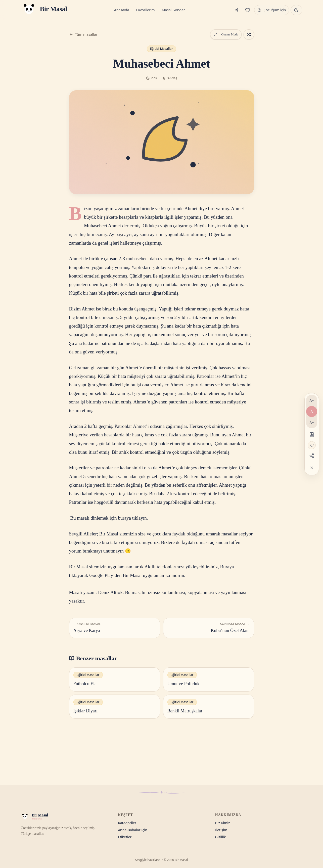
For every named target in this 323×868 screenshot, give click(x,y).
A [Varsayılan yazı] (312, 411)
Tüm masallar (83, 34)
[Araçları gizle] (312, 468)
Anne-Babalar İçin (133, 830)
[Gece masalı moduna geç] (296, 10)
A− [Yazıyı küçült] (312, 400)
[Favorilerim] (248, 10)
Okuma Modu (226, 34)
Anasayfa (122, 10)
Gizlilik (220, 837)
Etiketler (125, 837)
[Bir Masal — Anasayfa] (44, 10)
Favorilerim (146, 10)
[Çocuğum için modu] (272, 10)
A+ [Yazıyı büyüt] (312, 422)
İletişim (221, 830)
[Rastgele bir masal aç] (249, 34)
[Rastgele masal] (237, 10)
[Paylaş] (312, 456)
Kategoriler (127, 823)
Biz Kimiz (223, 823)
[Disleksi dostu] (312, 435)
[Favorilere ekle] (312, 445)
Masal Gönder (173, 10)
